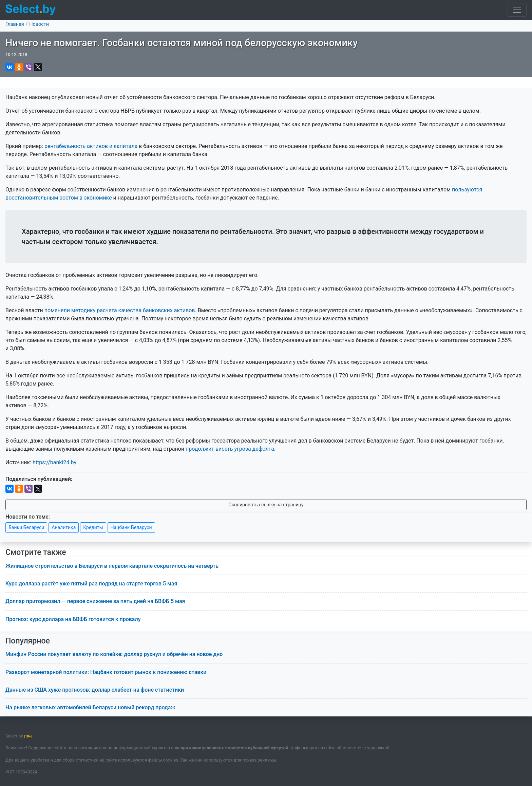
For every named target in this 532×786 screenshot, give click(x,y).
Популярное (28, 641)
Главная (15, 24)
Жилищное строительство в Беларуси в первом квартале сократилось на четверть (112, 566)
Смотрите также (36, 552)
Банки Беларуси (26, 527)
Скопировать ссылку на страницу (266, 505)
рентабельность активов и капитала (91, 146)
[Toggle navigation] (517, 10)
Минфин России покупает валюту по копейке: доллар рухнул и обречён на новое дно (114, 654)
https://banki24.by (54, 462)
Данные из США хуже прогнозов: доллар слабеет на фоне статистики (95, 690)
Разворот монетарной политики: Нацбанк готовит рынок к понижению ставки (106, 672)
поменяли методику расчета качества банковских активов (120, 310)
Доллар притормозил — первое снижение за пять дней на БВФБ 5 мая (95, 601)
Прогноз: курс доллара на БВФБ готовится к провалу (73, 619)
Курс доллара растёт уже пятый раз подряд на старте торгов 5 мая (91, 584)
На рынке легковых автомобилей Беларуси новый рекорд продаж (90, 707)
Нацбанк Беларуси (131, 527)
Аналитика (64, 527)
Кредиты (93, 527)
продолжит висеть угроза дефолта (230, 449)
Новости (39, 24)
